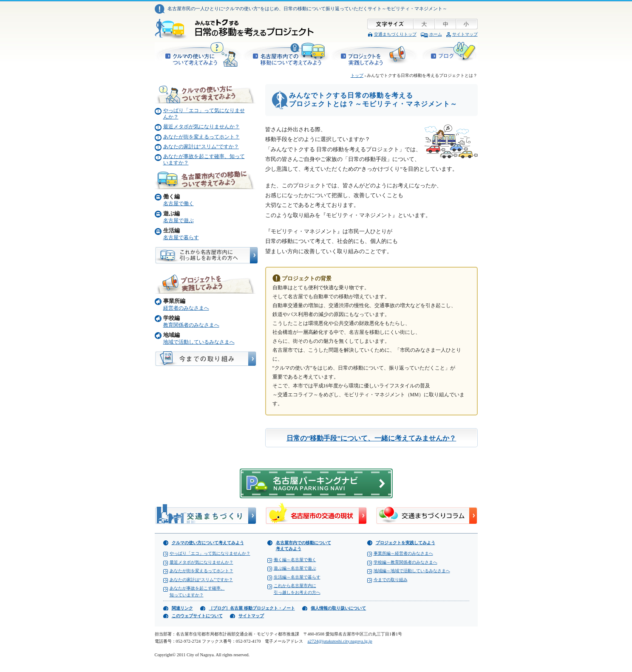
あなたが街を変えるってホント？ (201, 137)
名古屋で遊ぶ (179, 221)
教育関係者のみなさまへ (191, 325)
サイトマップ (465, 34)
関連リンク (182, 608)
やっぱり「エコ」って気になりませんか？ (210, 553)
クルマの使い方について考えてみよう (198, 55)
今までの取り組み (391, 580)
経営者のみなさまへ (186, 308)
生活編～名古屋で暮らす (297, 577)
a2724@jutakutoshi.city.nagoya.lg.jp (340, 641)
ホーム (436, 34)
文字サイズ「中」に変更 (446, 24)
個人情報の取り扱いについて (338, 608)
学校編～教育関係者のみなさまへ (405, 562)
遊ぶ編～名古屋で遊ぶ (295, 568)
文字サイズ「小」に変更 (467, 24)
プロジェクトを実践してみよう (376, 55)
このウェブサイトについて (197, 616)
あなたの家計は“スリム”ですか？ (201, 147)
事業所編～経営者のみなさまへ (403, 553)
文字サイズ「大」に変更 (425, 24)
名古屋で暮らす (181, 238)
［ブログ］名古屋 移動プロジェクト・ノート (449, 55)
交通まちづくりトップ (395, 34)
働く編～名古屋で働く (295, 560)
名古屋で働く (179, 204)
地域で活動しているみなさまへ (199, 342)
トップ (357, 75)
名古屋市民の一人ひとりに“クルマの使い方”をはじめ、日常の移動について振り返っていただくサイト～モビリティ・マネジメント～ (307, 8)
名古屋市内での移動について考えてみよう (286, 55)
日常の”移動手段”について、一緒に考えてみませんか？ (371, 438)
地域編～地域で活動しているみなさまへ (412, 571)
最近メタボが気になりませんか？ (201, 127)
